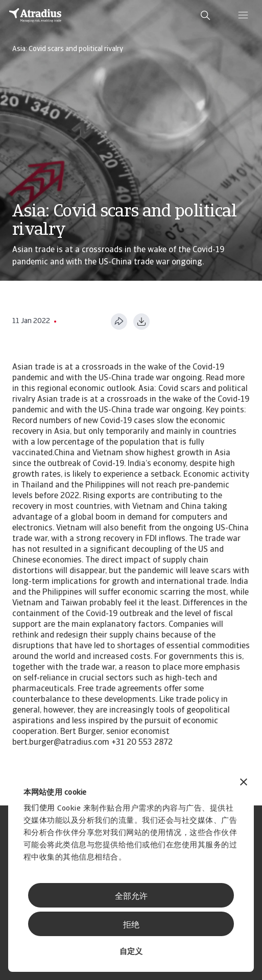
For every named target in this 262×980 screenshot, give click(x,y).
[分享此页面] (119, 322)
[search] (205, 15)
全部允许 (131, 897)
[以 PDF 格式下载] (141, 322)
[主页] (35, 15)
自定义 (131, 952)
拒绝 (131, 925)
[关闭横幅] (244, 783)
